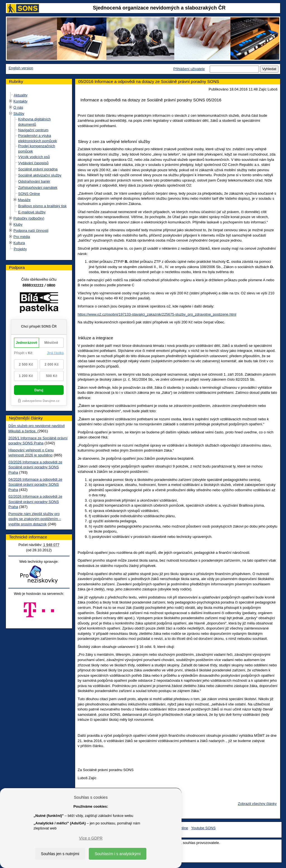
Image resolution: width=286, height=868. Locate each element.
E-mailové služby (32, 212)
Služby (19, 114)
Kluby (18, 224)
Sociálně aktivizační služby (40, 175)
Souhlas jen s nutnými (60, 854)
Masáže (24, 200)
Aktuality (21, 95)
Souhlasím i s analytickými (118, 854)
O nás (18, 107)
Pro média (22, 237)
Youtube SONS (203, 828)
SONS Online (29, 194)
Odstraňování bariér (34, 181)
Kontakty (21, 101)
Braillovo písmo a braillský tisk (42, 206)
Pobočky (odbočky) (29, 218)
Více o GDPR (91, 838)
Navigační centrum (33, 130)
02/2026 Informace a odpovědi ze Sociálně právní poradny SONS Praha (35, 502)
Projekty (20, 249)
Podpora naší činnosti (31, 231)
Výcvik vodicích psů (34, 157)
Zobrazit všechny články (257, 804)
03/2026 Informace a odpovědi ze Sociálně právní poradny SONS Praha (35, 467)
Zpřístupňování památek (38, 188)
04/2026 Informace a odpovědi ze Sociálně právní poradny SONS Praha (35, 485)
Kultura (19, 243)
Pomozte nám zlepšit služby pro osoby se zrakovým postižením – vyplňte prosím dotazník (35, 519)
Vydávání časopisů (33, 163)
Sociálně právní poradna (38, 169)
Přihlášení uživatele (189, 69)
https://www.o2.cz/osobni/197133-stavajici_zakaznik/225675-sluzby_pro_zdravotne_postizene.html (157, 314)
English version (21, 68)
